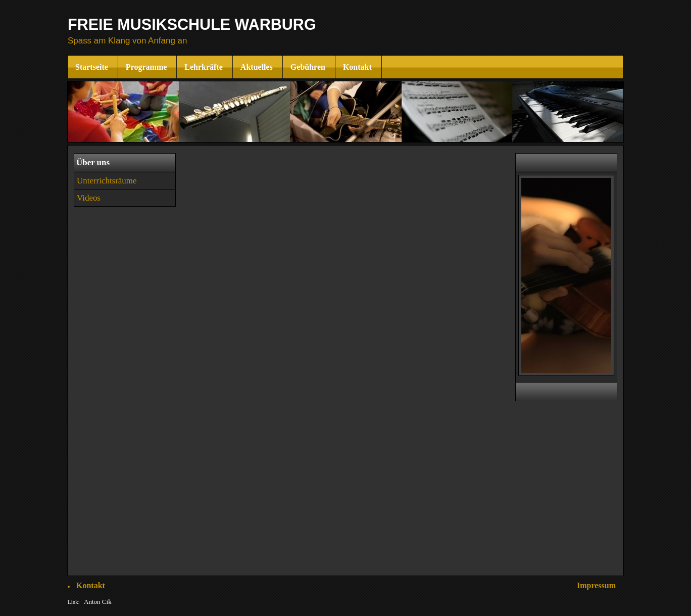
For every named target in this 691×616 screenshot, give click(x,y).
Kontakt (358, 67)
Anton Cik (98, 602)
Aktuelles (258, 67)
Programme (147, 67)
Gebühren (309, 67)
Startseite (93, 67)
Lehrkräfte (205, 67)
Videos (89, 198)
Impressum (596, 585)
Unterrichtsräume (107, 181)
